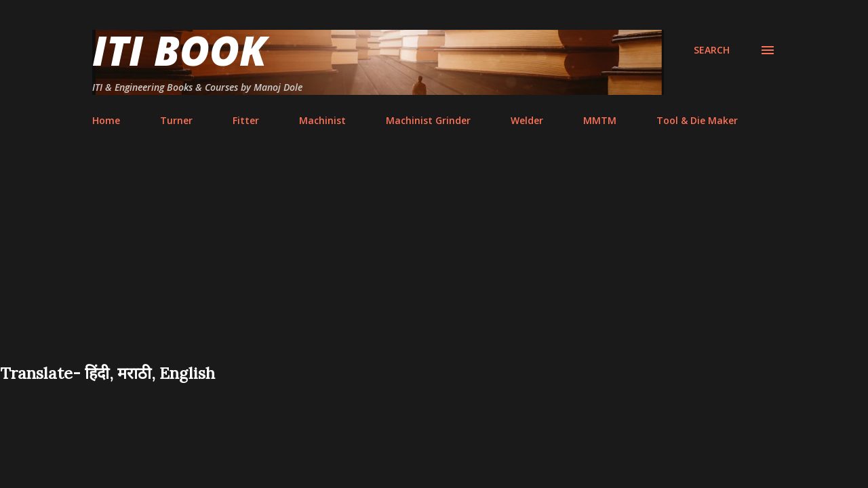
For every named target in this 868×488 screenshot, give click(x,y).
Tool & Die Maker (697, 120)
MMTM (600, 120)
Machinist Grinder (428, 120)
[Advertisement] (434, 260)
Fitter (246, 120)
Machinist (322, 120)
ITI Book (179, 50)
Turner (176, 120)
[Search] (712, 50)
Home (106, 120)
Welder (527, 120)
